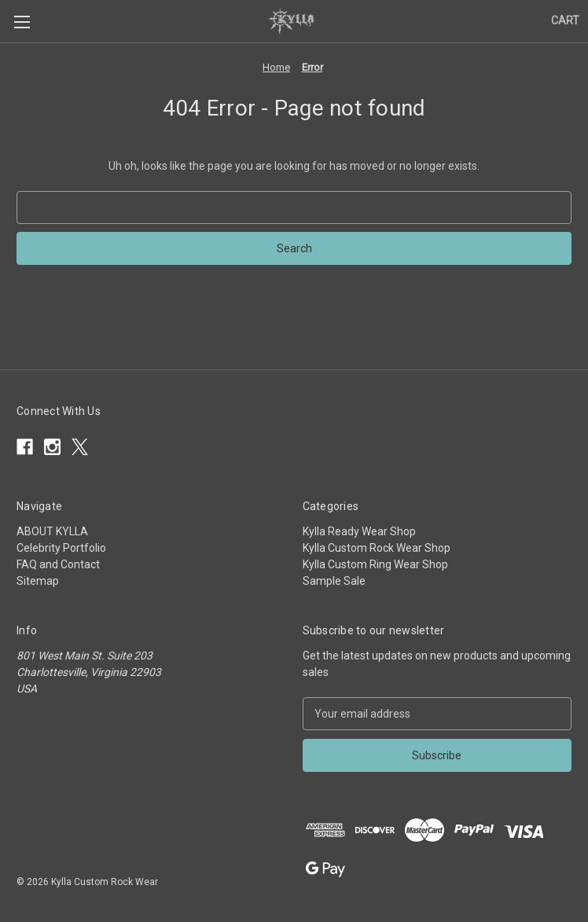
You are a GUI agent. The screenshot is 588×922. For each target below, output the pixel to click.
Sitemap (38, 581)
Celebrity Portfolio (61, 548)
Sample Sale (334, 581)
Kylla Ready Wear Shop (359, 531)
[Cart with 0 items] (565, 21)
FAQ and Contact (58, 564)
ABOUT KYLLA (52, 531)
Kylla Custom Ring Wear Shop (375, 564)
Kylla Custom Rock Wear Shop (377, 548)
